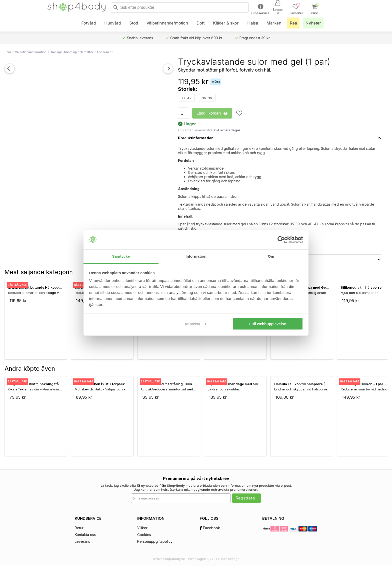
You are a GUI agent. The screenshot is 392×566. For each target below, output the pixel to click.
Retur (79, 528)
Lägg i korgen (212, 113)
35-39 (187, 98)
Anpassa (195, 324)
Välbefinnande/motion (31, 52)
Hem (8, 52)
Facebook (210, 528)
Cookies (144, 535)
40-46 (207, 98)
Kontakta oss (85, 535)
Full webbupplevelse (268, 324)
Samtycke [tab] (121, 256)
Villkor (142, 528)
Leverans (82, 541)
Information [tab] (196, 256)
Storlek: (188, 89)
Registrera (245, 498)
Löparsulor (105, 52)
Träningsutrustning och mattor (72, 52)
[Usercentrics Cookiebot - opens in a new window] (281, 240)
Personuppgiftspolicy (155, 541)
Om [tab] (271, 256)
